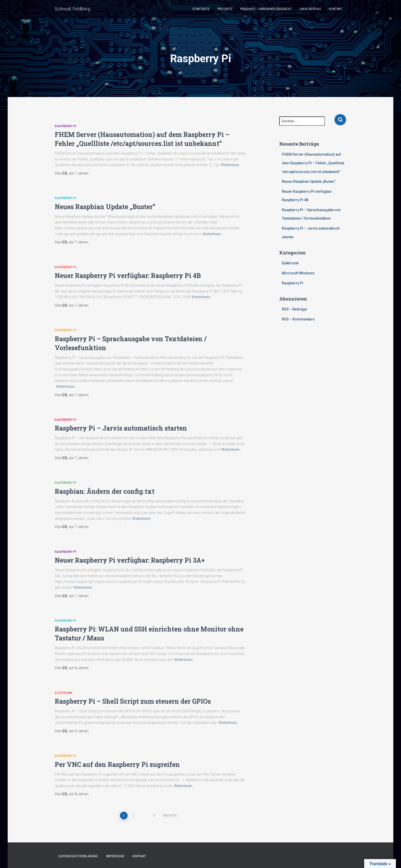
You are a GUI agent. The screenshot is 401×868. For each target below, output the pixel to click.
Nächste (170, 816)
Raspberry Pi (65, 126)
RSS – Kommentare (298, 319)
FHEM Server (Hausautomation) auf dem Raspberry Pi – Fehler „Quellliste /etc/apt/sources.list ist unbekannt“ (313, 163)
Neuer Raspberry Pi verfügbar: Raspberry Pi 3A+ (130, 560)
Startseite (201, 9)
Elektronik (64, 693)
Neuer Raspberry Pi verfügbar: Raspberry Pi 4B (128, 276)
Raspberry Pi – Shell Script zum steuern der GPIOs (133, 701)
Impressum (115, 856)
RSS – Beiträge (294, 309)
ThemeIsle (338, 857)
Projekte (225, 9)
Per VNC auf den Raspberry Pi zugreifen (117, 764)
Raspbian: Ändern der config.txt (105, 491)
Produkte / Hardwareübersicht (266, 9)
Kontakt (336, 9)
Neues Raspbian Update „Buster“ (105, 207)
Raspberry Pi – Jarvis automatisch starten (121, 428)
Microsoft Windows (298, 273)
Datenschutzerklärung (78, 856)
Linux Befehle (310, 9)
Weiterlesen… (231, 165)
